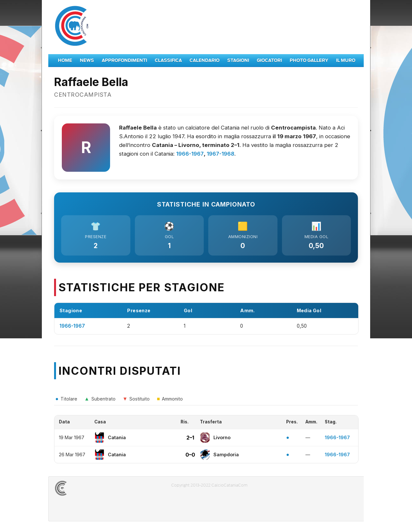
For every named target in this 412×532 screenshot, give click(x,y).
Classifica (168, 60)
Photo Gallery (309, 60)
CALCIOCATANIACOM (84, 489)
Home (65, 60)
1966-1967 (190, 154)
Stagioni (238, 60)
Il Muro (346, 60)
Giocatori (269, 60)
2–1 (190, 439)
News (87, 60)
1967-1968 (220, 154)
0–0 (190, 456)
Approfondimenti (124, 60)
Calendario (205, 60)
